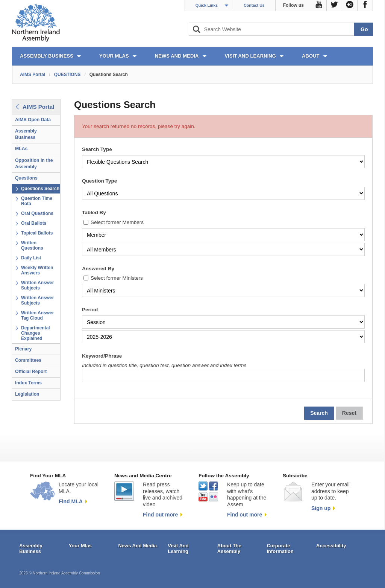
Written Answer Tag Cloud (37, 315)
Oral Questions (37, 213)
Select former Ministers (117, 278)
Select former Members (117, 222)
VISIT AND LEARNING (250, 56)
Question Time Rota (37, 201)
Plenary (23, 349)
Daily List (31, 258)
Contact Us (254, 5)
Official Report (31, 372)
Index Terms (28, 383)
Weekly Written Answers (37, 270)
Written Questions (32, 245)
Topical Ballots (37, 233)
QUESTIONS (67, 75)
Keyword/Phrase (102, 356)
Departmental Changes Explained (36, 333)
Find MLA (71, 501)
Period (90, 310)
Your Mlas (80, 546)
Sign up (321, 508)
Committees (28, 360)
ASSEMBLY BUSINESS (47, 56)
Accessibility (331, 546)
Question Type (99, 181)
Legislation (27, 394)
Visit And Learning (178, 549)
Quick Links (207, 5)
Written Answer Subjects (37, 285)
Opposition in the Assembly (34, 164)
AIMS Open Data (33, 120)
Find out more (160, 515)
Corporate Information (280, 549)
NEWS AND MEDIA (177, 56)
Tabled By (94, 213)
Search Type (97, 149)
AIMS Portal (33, 75)
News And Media (137, 546)
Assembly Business (26, 134)
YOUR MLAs (114, 56)
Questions (26, 178)
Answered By (98, 269)
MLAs (21, 149)
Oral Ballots (34, 223)
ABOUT (311, 56)
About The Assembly (229, 549)
